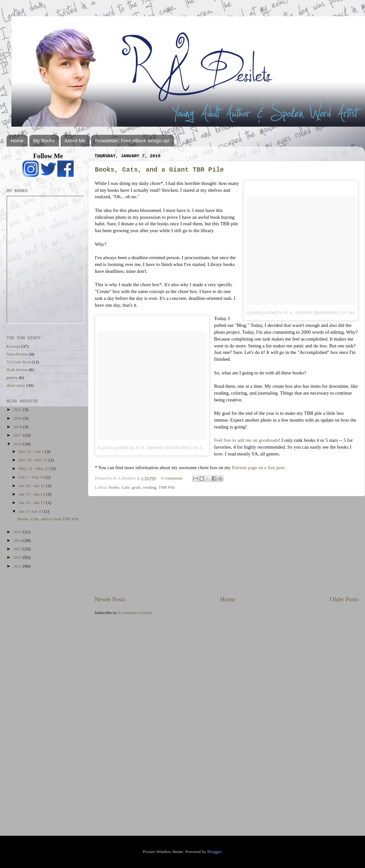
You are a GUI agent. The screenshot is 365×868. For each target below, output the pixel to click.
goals (136, 487)
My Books (44, 140)
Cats (125, 487)
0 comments (172, 478)
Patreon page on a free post (258, 468)
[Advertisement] (226, 546)
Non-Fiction (17, 354)
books (114, 487)
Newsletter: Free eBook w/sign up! (132, 140)
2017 (18, 435)
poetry (12, 378)
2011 (18, 566)
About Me (75, 140)
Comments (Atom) (135, 613)
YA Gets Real (19, 362)
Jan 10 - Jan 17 (32, 503)
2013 (18, 549)
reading (150, 487)
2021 (18, 409)
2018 (18, 427)
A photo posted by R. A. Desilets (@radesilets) (293, 313)
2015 (18, 532)
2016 (18, 444)
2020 (18, 418)
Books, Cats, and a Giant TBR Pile (159, 170)
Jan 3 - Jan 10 (31, 511)
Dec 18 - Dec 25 (34, 460)
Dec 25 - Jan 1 (32, 451)
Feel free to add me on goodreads (246, 440)
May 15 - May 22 (35, 468)
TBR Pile (167, 487)
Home (17, 140)
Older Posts (344, 599)
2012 (18, 557)
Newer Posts (110, 599)
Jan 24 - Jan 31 (32, 486)
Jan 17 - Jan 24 (32, 494)
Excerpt (13, 346)
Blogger (214, 852)
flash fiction (17, 370)
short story (16, 385)
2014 (18, 540)
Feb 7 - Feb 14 (32, 477)
